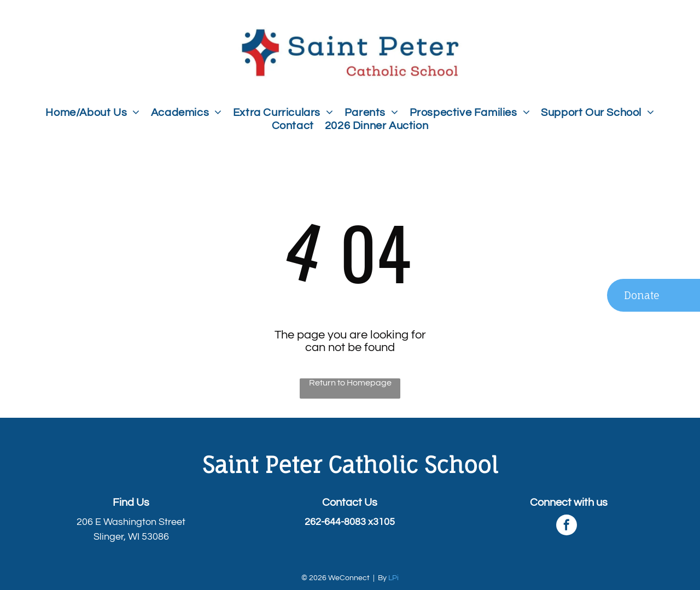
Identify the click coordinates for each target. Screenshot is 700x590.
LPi (393, 578)
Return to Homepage (350, 383)
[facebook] (567, 526)
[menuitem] (92, 112)
